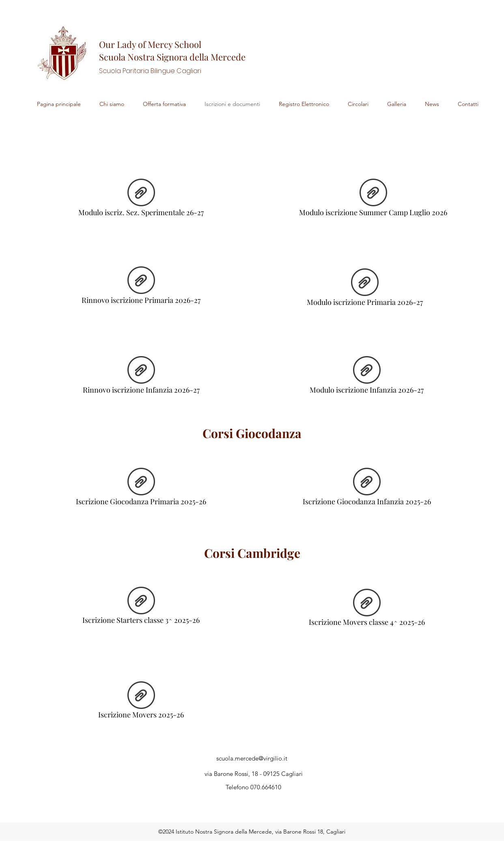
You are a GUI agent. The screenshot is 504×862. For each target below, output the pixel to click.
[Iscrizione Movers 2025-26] (141, 702)
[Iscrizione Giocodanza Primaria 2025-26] (141, 489)
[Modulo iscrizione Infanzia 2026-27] (367, 377)
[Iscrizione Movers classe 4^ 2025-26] (367, 610)
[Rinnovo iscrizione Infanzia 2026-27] (141, 377)
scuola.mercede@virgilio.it (252, 758)
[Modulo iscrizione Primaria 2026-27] (365, 289)
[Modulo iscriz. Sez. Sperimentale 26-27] (141, 200)
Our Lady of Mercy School (150, 44)
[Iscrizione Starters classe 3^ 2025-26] (141, 608)
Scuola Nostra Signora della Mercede (172, 57)
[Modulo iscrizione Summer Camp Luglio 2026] (373, 200)
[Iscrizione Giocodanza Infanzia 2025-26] (367, 489)
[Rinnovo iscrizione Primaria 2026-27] (141, 287)
